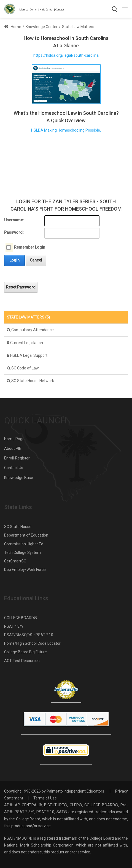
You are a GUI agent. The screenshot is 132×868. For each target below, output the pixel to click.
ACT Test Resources (22, 661)
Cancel (36, 260)
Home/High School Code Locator (32, 643)
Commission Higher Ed (24, 544)
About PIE (13, 448)
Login (14, 260)
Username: (14, 220)
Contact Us (14, 468)
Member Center (29, 10)
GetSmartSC (15, 561)
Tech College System (22, 553)
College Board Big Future (25, 652)
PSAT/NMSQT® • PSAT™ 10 (29, 635)
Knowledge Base (19, 478)
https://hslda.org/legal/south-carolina (66, 55)
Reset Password (21, 287)
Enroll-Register (17, 458)
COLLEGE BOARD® (21, 618)
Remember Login (30, 247)
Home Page (14, 439)
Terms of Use (45, 798)
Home (13, 27)
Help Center (47, 10)
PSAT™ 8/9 (14, 626)
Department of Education (26, 535)
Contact (60, 10)
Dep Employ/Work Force (25, 570)
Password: (14, 232)
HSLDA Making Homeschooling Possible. (66, 130)
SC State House (18, 527)
